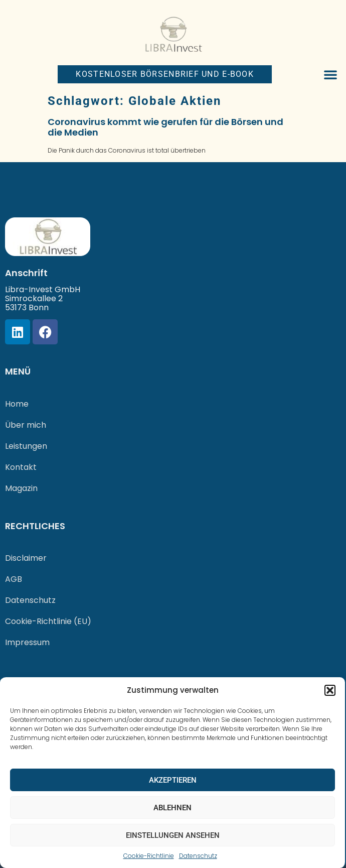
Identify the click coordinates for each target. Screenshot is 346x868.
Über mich (26, 425)
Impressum (27, 642)
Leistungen (26, 446)
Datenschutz (198, 856)
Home (17, 404)
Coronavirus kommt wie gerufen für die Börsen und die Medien (165, 127)
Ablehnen (172, 808)
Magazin (21, 488)
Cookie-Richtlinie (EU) (48, 621)
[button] (330, 690)
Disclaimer (26, 558)
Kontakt (21, 467)
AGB (14, 579)
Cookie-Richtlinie (149, 856)
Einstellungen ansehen (173, 835)
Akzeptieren (173, 780)
